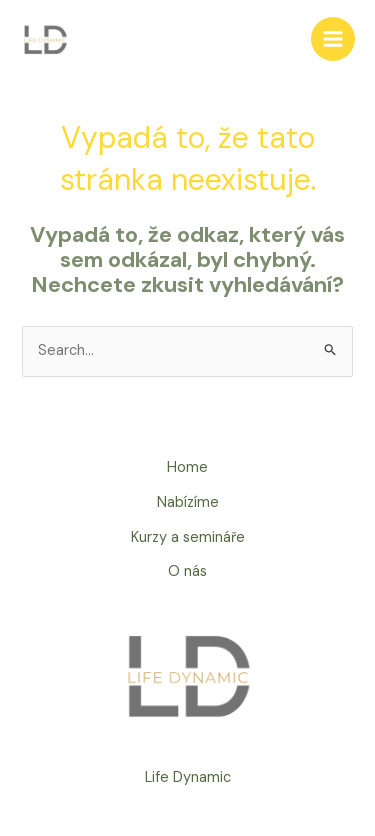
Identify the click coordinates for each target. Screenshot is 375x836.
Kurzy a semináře (188, 537)
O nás (187, 571)
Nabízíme (188, 502)
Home (187, 467)
